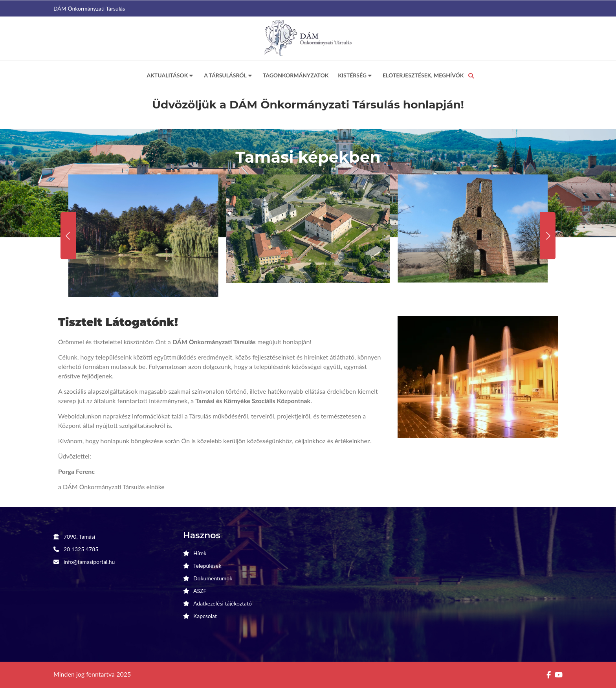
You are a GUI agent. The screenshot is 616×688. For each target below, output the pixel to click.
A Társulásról (229, 75)
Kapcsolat (205, 616)
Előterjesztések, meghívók (423, 75)
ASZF (200, 591)
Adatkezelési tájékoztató (223, 603)
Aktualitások (171, 75)
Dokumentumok (213, 578)
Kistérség (356, 75)
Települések (207, 566)
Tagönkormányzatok (296, 75)
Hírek (200, 553)
